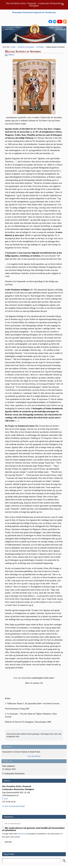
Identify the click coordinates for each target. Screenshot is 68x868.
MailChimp (22, 834)
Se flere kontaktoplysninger (14, 806)
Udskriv (11, 55)
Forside (13, 47)
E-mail (5, 799)
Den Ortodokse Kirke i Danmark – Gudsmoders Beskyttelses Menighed (34, 4)
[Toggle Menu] (63, 4)
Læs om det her (34, 756)
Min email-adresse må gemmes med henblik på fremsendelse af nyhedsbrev (33, 829)
